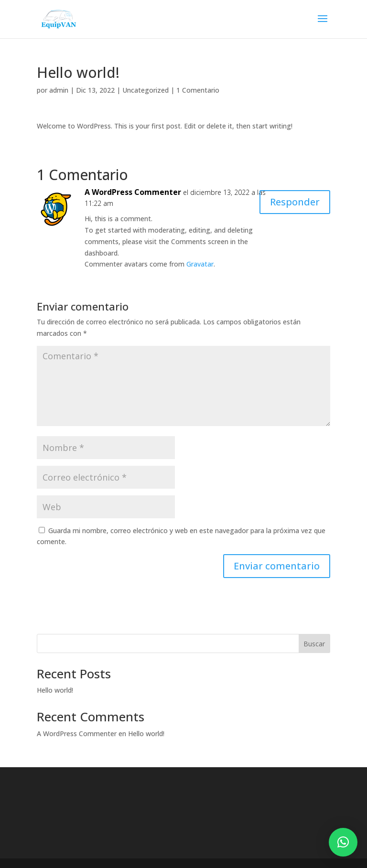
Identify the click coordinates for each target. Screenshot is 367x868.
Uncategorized (146, 90)
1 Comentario (198, 90)
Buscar (314, 644)
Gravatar (200, 264)
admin (59, 90)
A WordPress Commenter (133, 192)
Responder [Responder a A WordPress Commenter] (295, 202)
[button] (343, 842)
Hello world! (55, 690)
